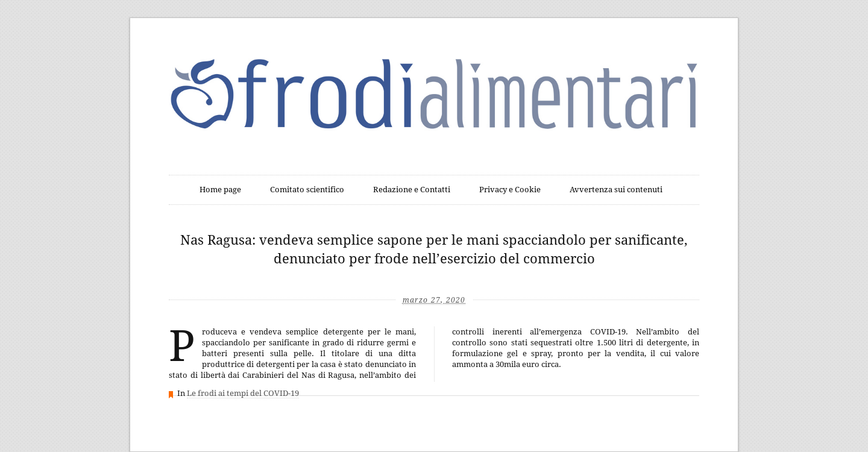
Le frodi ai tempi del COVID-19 (243, 393)
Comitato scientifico (307, 190)
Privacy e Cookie (510, 190)
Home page (220, 190)
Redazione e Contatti (412, 190)
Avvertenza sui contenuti (616, 190)
